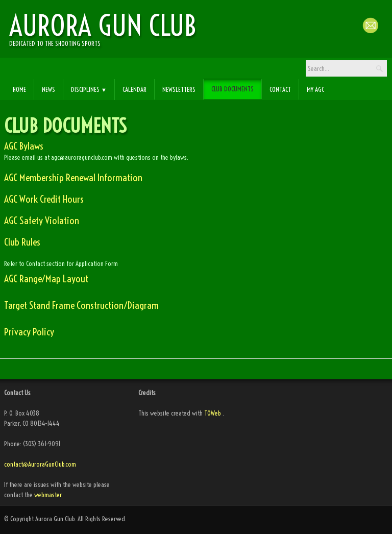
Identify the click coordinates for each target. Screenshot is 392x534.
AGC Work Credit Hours (44, 199)
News (48, 89)
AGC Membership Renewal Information (73, 178)
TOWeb (213, 413)
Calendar (134, 89)
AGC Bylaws (24, 146)
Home (19, 89)
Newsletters (179, 89)
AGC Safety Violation (42, 221)
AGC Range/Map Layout (46, 279)
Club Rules (22, 242)
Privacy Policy (29, 332)
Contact (280, 89)
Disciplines (89, 89)
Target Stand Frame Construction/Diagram (81, 305)
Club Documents (232, 89)
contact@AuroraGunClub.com (41, 464)
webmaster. (48, 495)
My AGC (315, 89)
